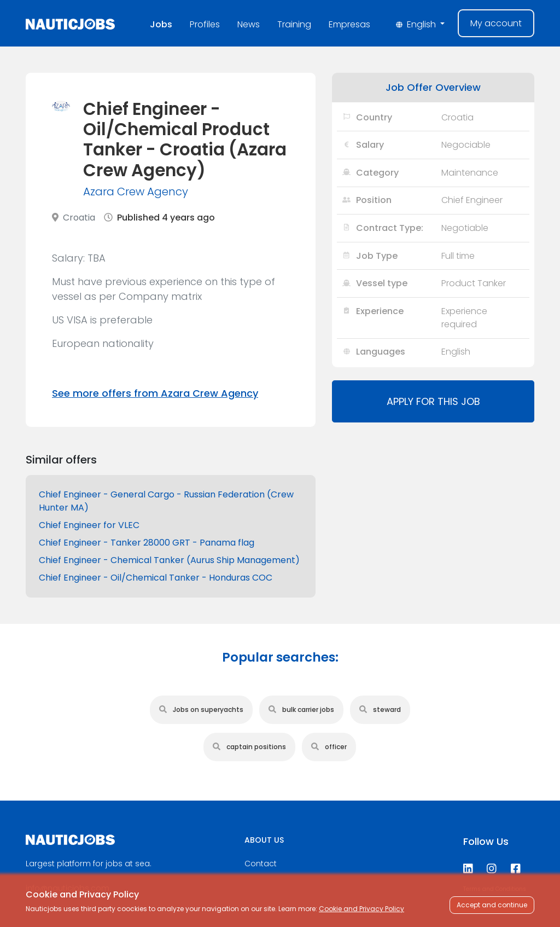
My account (496, 23)
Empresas (349, 24)
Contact (261, 864)
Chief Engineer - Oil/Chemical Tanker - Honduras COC (156, 578)
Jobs (161, 24)
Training (294, 24)
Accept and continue (492, 905)
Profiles (205, 24)
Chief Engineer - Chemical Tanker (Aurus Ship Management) (169, 560)
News (249, 24)
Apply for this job (433, 401)
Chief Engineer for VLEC (89, 525)
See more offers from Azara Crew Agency (155, 393)
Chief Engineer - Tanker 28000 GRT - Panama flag (147, 543)
